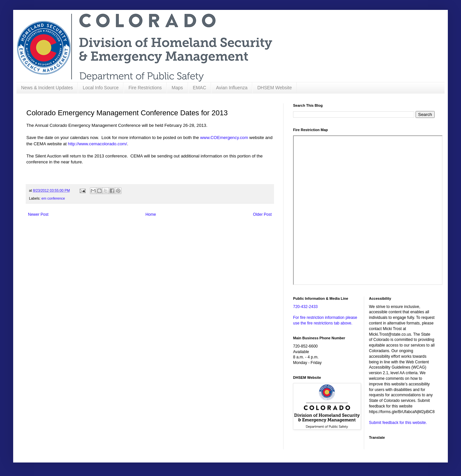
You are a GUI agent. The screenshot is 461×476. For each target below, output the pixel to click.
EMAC (200, 88)
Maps (177, 88)
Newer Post (38, 214)
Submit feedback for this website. (398, 423)
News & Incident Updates (47, 88)
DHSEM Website (274, 88)
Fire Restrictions (145, 88)
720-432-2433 (305, 307)
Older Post (262, 214)
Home (151, 214)
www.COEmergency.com (224, 138)
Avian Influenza (232, 88)
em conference (53, 198)
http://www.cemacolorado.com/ (97, 144)
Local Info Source (101, 88)
